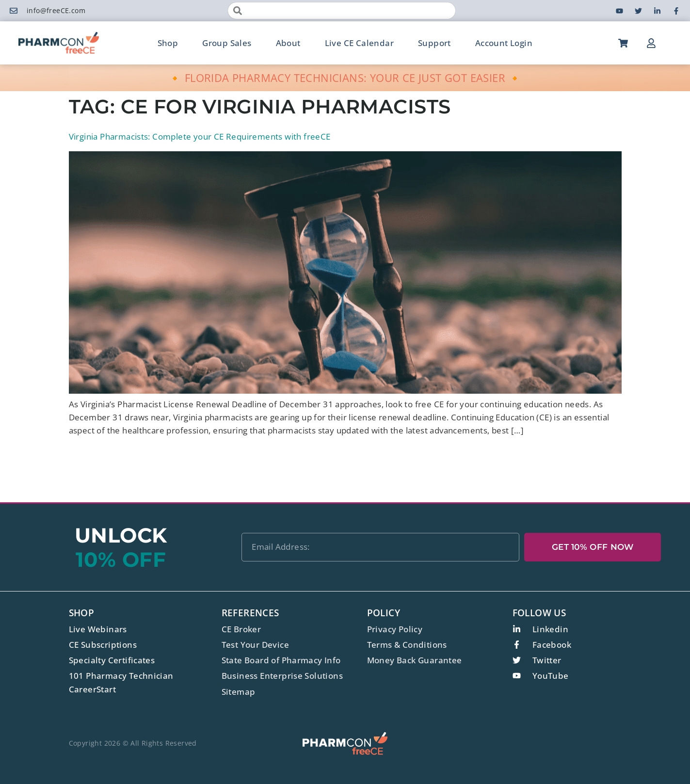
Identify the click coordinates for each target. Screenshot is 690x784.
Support (434, 43)
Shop (168, 43)
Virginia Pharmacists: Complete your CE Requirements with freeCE (200, 136)
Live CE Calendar (359, 43)
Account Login (504, 43)
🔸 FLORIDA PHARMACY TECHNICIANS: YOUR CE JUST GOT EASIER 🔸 (345, 78)
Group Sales (227, 43)
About (288, 43)
